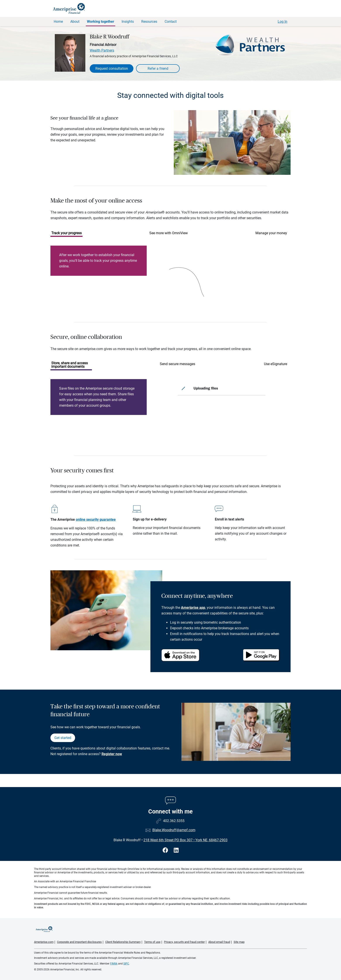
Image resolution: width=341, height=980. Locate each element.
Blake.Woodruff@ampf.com (174, 830)
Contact (171, 22)
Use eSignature (276, 364)
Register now (112, 754)
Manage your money (271, 233)
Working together (101, 22)
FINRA (114, 964)
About (75, 22)
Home (58, 22)
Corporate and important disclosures (79, 942)
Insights (128, 22)
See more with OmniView (169, 233)
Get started (63, 738)
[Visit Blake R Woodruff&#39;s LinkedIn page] (176, 850)
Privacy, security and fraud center (184, 942)
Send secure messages (177, 364)
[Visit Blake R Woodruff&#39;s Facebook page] (166, 850)
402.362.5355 (174, 821)
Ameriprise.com (44, 942)
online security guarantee (96, 519)
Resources (149, 22)
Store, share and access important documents (70, 365)
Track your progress (66, 233)
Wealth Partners (102, 50)
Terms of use (152, 942)
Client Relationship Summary (123, 942)
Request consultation (112, 69)
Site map (239, 942)
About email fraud (219, 942)
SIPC (126, 964)
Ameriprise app (193, 608)
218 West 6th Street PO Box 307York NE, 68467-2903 (185, 840)
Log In (282, 22)
